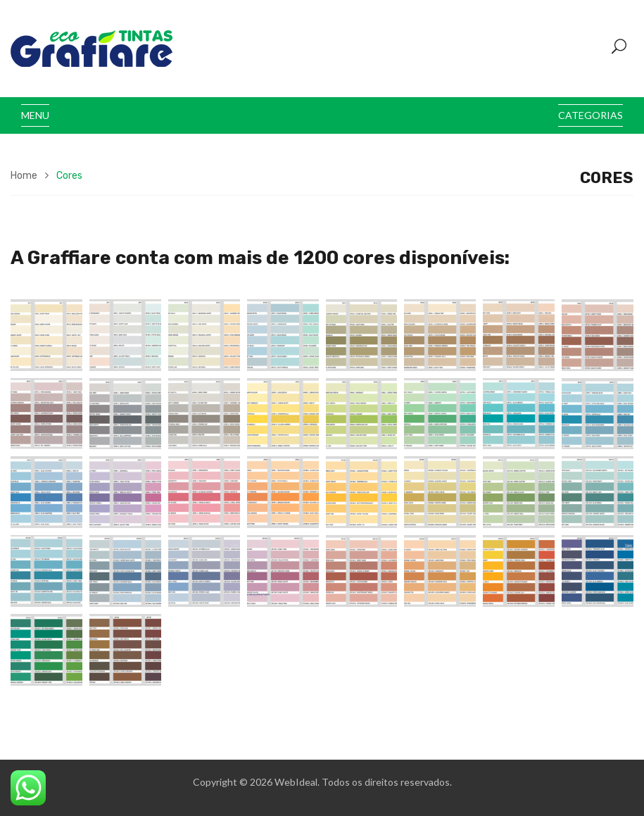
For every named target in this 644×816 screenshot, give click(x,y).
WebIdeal (296, 782)
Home (24, 176)
